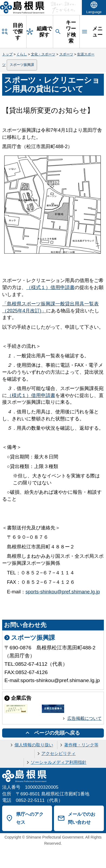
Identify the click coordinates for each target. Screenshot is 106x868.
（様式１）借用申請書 (50, 287)
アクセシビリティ (59, 753)
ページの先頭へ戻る (57, 733)
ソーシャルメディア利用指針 (59, 762)
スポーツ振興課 (22, 65)
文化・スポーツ (43, 54)
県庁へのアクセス (30, 818)
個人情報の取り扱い (34, 745)
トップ (7, 54)
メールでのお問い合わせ (82, 818)
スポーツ (66, 54)
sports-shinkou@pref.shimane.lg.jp (63, 592)
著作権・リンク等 (81, 745)
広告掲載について (85, 718)
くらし (22, 54)
